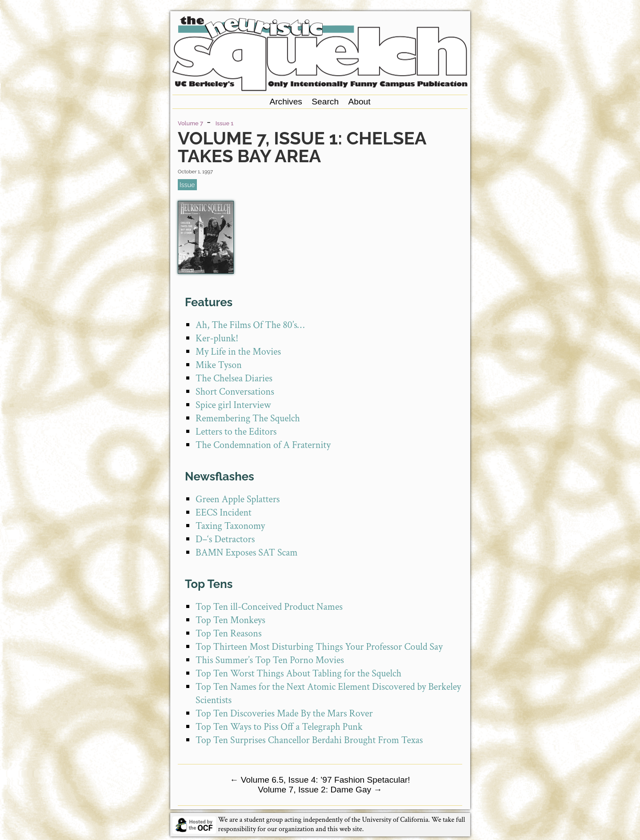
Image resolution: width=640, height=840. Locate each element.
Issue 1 (225, 123)
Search (325, 102)
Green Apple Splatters (238, 499)
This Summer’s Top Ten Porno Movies (270, 660)
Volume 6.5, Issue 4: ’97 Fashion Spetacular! (320, 780)
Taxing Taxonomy (230, 526)
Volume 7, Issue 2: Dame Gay (320, 790)
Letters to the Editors (236, 432)
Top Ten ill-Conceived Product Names (269, 607)
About (359, 102)
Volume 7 (190, 123)
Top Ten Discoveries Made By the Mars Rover (284, 714)
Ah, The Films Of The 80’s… (250, 325)
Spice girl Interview (233, 405)
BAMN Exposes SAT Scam (246, 553)
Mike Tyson (219, 365)
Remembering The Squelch (248, 418)
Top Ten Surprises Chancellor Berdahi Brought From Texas (309, 740)
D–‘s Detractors (225, 539)
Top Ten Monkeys (230, 620)
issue (187, 185)
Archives (286, 102)
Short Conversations (235, 392)
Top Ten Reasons (229, 634)
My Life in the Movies (238, 352)
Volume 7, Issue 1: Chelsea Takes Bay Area (302, 147)
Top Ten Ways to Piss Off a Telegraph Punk (279, 727)
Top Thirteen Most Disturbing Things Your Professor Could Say (319, 647)
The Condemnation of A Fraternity (263, 445)
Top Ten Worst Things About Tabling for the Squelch (298, 674)
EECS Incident (224, 513)
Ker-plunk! (217, 338)
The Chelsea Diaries (234, 378)
